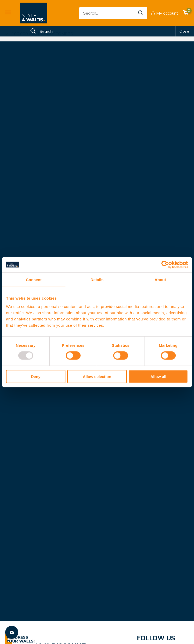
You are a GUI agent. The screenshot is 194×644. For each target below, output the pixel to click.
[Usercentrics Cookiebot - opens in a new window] (165, 265)
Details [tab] (97, 280)
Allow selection (97, 376)
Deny (36, 376)
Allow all (158, 376)
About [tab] (160, 280)
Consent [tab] (34, 280)
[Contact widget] (12, 632)
